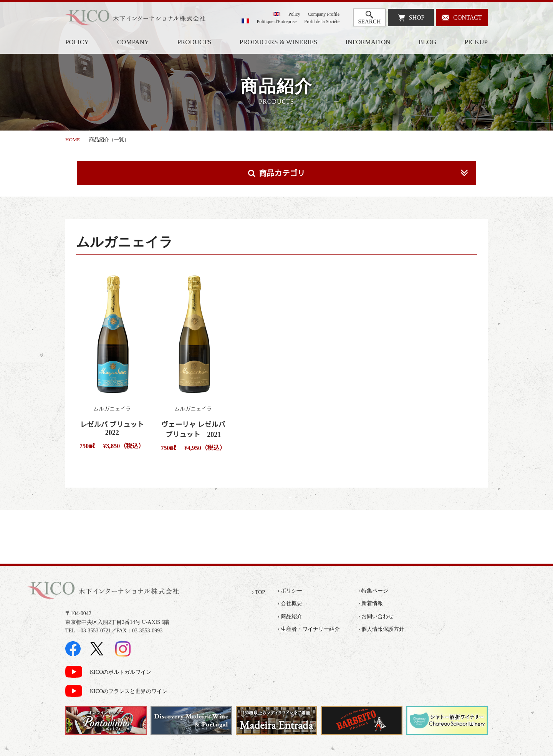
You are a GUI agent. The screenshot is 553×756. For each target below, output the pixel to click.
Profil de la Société (322, 22)
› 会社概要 (290, 603)
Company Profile (324, 14)
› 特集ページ (373, 591)
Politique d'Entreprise (277, 22)
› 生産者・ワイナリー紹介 (309, 629)
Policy (294, 14)
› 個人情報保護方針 (381, 629)
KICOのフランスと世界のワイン (129, 691)
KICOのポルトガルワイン (121, 672)
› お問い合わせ (376, 616)
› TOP (258, 592)
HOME (73, 140)
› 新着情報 (371, 603)
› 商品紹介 (290, 616)
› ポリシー (290, 591)
